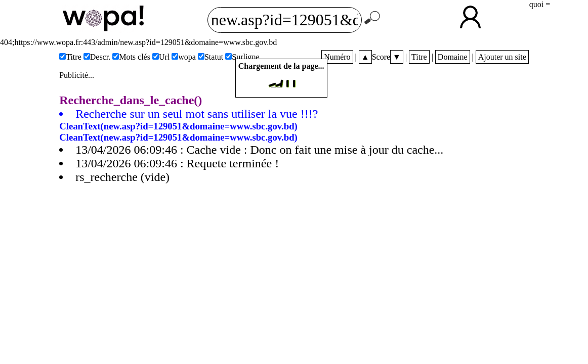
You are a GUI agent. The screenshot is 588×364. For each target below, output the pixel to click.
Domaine (453, 57)
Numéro (337, 57)
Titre (419, 57)
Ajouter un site (502, 57)
